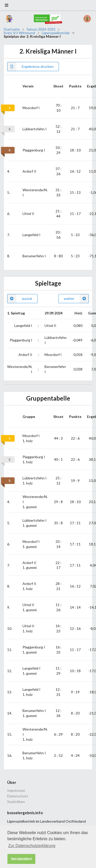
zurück (20, 299)
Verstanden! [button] (21, 859)
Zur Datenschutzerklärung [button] (32, 846)
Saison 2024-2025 (41, 29)
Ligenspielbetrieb (56, 33)
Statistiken (16, 802)
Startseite (12, 29)
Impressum (16, 790)
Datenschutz (18, 796)
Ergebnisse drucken (30, 67)
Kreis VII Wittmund (19, 33)
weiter (76, 299)
